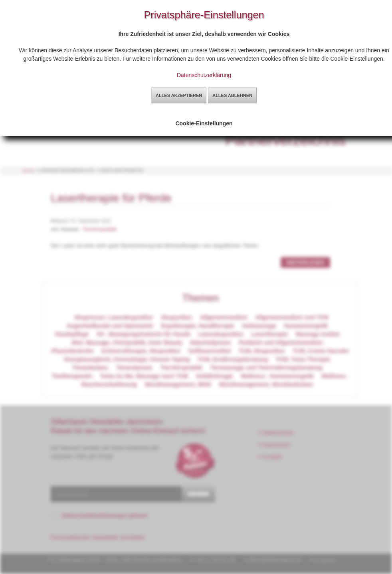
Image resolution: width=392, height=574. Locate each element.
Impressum (275, 445)
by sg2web (325, 560)
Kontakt (270, 457)
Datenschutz (276, 433)
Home (28, 170)
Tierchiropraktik (100, 229)
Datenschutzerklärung (204, 75)
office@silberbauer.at (274, 560)
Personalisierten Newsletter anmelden (98, 537)
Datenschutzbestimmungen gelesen (105, 516)
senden (198, 494)
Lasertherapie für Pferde (111, 198)
